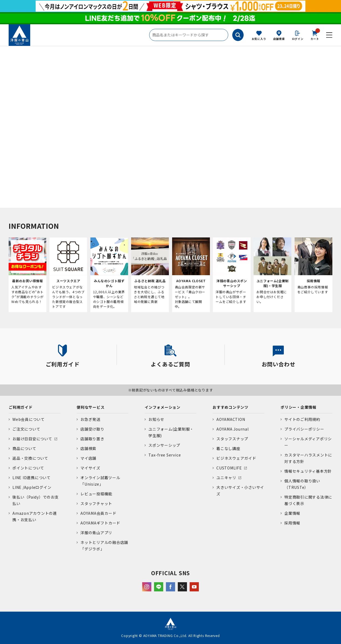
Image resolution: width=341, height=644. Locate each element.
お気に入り (259, 39)
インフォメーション (163, 407)
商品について (24, 448)
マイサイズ (90, 468)
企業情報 (292, 513)
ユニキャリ (226, 478)
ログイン (298, 39)
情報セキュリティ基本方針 (308, 471)
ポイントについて (28, 468)
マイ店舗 (88, 458)
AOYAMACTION (231, 419)
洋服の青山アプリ (96, 533)
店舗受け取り (92, 429)
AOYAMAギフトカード (100, 523)
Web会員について (29, 419)
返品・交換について (30, 458)
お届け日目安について (32, 439)
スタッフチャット (96, 503)
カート (315, 35)
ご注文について (26, 429)
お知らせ (156, 419)
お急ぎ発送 (90, 419)
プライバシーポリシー (304, 429)
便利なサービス (91, 407)
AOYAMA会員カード (98, 513)
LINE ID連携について (32, 478)
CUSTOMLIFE (229, 468)
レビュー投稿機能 (96, 494)
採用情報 (292, 523)
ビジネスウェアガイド (236, 458)
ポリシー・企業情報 (299, 407)
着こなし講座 (228, 448)
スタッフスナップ (232, 439)
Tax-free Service (165, 455)
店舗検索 (279, 39)
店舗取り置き (92, 439)
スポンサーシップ (164, 445)
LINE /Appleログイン (32, 487)
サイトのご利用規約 (302, 419)
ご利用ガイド (21, 407)
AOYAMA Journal (233, 429)
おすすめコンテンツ (231, 407)
